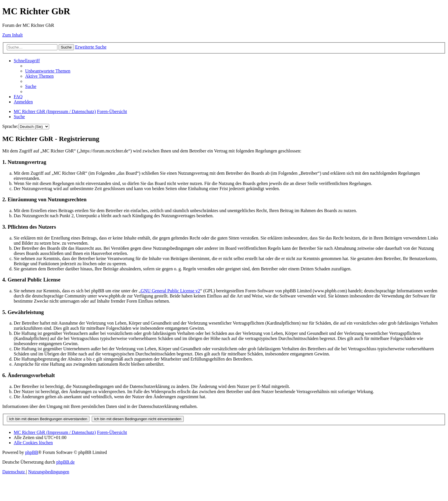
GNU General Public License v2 (170, 291)
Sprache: (10, 126)
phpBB (32, 452)
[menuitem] (48, 71)
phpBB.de (65, 462)
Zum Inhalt (13, 35)
